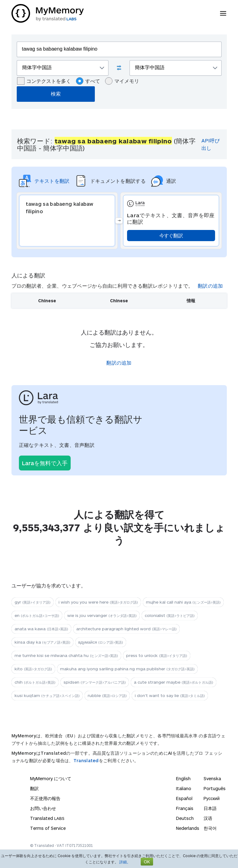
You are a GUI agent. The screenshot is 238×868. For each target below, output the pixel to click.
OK (147, 862)
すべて (88, 81)
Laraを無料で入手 (45, 463)
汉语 (208, 818)
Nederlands (188, 828)
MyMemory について (51, 778)
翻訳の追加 (210, 286)
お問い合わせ (43, 808)
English (183, 778)
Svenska (212, 778)
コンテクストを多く (44, 81)
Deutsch (185, 818)
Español (184, 798)
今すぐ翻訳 (171, 235)
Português (215, 788)
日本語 (210, 808)
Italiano (184, 788)
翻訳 (34, 788)
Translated (86, 760)
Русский (212, 798)
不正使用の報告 (45, 798)
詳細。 (125, 862)
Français (185, 808)
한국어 (210, 828)
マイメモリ (122, 81)
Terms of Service (48, 828)
